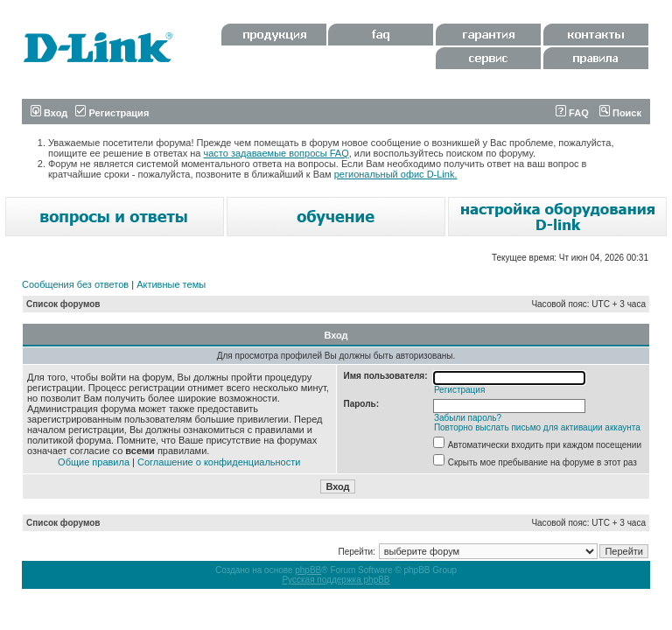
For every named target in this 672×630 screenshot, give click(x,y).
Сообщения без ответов (75, 284)
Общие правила (94, 462)
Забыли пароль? (468, 418)
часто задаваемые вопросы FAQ (276, 153)
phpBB (308, 570)
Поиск (620, 113)
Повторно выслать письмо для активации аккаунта (537, 427)
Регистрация (112, 113)
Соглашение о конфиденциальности (219, 462)
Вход (49, 113)
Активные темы (171, 284)
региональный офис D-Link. (396, 174)
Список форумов (63, 304)
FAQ (572, 113)
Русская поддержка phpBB (336, 580)
